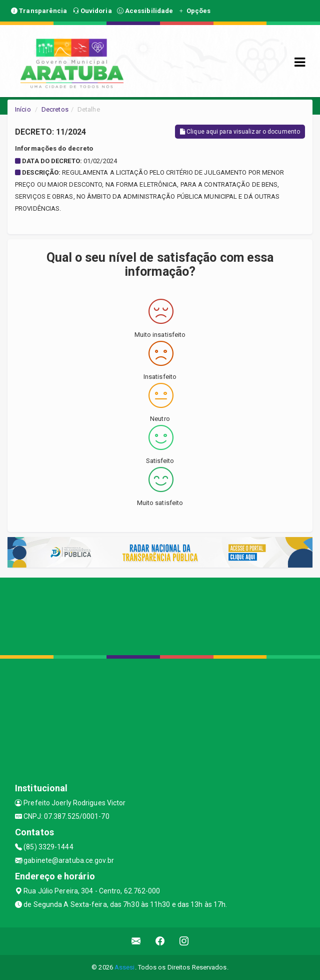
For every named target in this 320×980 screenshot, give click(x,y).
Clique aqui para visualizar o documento (240, 132)
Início (23, 109)
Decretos (55, 109)
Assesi (125, 967)
